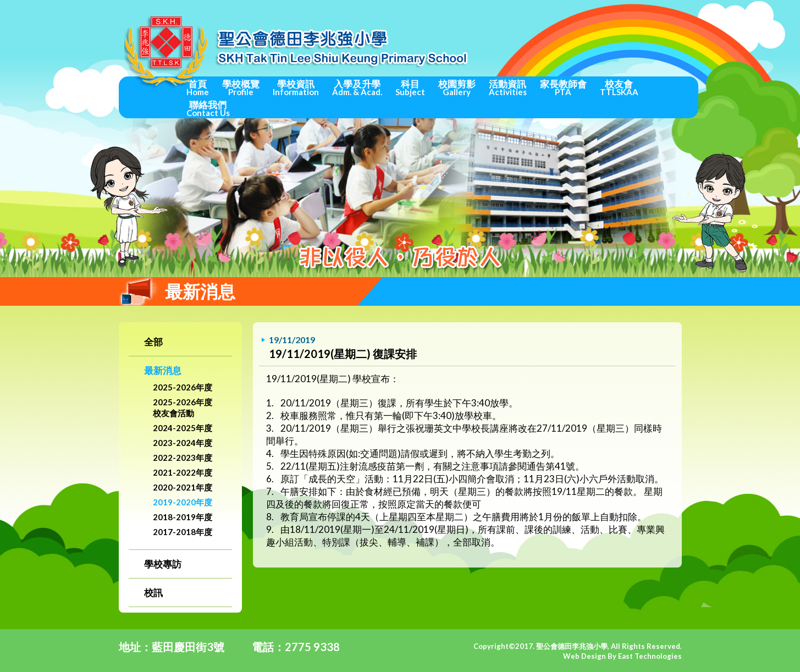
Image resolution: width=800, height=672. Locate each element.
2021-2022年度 (183, 472)
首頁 (198, 87)
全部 (153, 342)
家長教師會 (563, 87)
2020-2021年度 (183, 487)
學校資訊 (296, 87)
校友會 (619, 87)
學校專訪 (163, 564)
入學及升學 (357, 87)
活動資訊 (508, 87)
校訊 (153, 593)
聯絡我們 (208, 108)
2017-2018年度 (183, 532)
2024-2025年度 (183, 428)
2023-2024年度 (183, 443)
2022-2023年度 (183, 458)
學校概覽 (241, 87)
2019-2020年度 (183, 502)
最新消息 (163, 370)
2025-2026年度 (183, 387)
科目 (410, 87)
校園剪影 (457, 87)
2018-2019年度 (183, 517)
